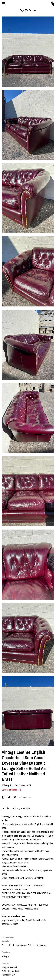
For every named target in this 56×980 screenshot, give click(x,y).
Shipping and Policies (26, 945)
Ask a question (25, 797)
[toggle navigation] (4, 4)
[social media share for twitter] (9, 797)
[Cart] (53, 5)
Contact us (42, 945)
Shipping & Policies (21, 808)
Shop (4, 945)
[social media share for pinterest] (15, 797)
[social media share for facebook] (3, 797)
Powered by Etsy (9, 975)
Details (6, 808)
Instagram (6, 956)
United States (19, 785)
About (11, 945)
